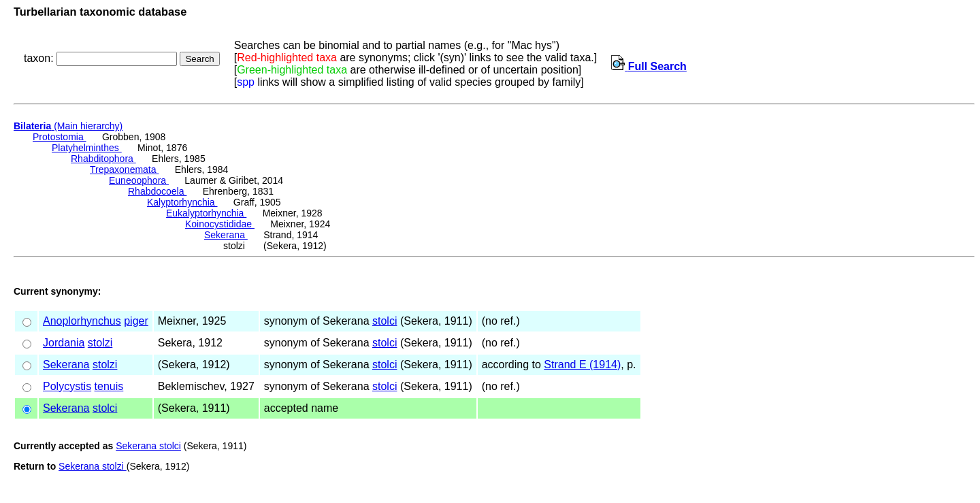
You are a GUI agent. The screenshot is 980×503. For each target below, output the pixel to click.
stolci (385, 321)
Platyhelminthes (87, 148)
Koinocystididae (220, 224)
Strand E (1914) (582, 364)
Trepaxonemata (124, 169)
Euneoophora (139, 180)
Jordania (64, 343)
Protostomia (60, 137)
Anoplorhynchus (82, 321)
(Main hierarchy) (68, 126)
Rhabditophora (103, 159)
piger (136, 321)
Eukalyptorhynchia (206, 213)
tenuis (109, 386)
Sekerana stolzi (93, 466)
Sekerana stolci (148, 446)
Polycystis (67, 386)
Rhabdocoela (157, 191)
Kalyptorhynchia (182, 202)
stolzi (100, 343)
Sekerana (226, 235)
